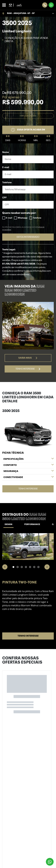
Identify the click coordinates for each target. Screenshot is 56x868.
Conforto (29, 465)
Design (8, 524)
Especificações (29, 459)
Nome (6, 152)
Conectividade (29, 477)
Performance (32, 524)
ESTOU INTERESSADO (28, 237)
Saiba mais (28, 358)
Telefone (7, 183)
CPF (4, 198)
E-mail (6, 167)
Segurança (29, 471)
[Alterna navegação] (5, 5)
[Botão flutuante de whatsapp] (50, 862)
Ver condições (28, 116)
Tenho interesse (28, 369)
